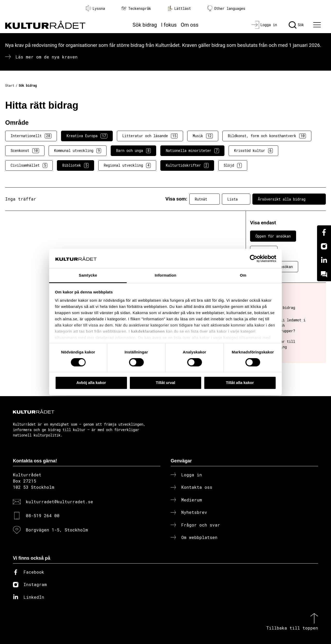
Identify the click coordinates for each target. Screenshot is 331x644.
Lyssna (95, 8)
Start (10, 85)
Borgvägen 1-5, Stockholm (57, 530)
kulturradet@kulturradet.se (59, 502)
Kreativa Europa (87, 136)
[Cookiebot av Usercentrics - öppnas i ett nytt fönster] (254, 258)
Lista (236, 199)
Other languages (226, 8)
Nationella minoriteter (192, 151)
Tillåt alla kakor (240, 383)
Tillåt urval (166, 383)
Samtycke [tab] (88, 275)
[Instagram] (324, 246)
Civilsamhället (29, 165)
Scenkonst (25, 151)
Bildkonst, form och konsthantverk (267, 136)
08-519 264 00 (43, 516)
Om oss (190, 25)
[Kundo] (324, 274)
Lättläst (179, 8)
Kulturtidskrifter (187, 165)
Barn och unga (133, 151)
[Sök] (296, 25)
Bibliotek (76, 165)
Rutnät (205, 199)
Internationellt (31, 136)
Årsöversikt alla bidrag (289, 199)
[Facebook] (324, 232)
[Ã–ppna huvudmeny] (318, 25)
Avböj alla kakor (91, 383)
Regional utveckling (127, 165)
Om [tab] (243, 275)
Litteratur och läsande (150, 136)
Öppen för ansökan (273, 236)
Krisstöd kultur (253, 151)
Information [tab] (165, 275)
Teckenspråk (136, 8)
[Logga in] (264, 25)
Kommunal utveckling (78, 151)
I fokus (169, 25)
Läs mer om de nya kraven (47, 57)
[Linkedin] (324, 260)
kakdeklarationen (148, 331)
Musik (203, 136)
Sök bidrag (145, 25)
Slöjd (233, 165)
